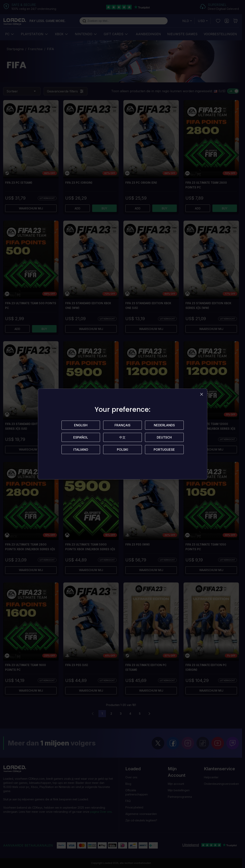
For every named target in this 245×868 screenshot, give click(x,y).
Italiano (81, 450)
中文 (122, 437)
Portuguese (164, 450)
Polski (122, 450)
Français (122, 425)
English (81, 425)
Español (81, 437)
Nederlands (164, 425)
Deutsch (164, 437)
